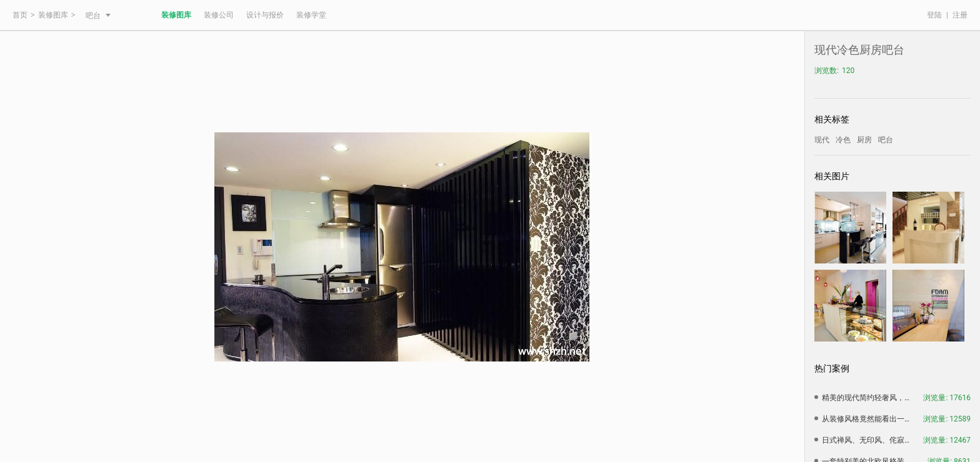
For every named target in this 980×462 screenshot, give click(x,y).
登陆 (934, 15)
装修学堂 (311, 15)
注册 (960, 15)
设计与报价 (265, 15)
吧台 (98, 16)
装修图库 (53, 15)
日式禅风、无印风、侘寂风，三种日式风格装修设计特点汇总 (869, 440)
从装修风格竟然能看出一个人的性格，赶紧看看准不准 (869, 419)
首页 (20, 15)
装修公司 (219, 15)
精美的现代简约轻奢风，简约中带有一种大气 (869, 398)
